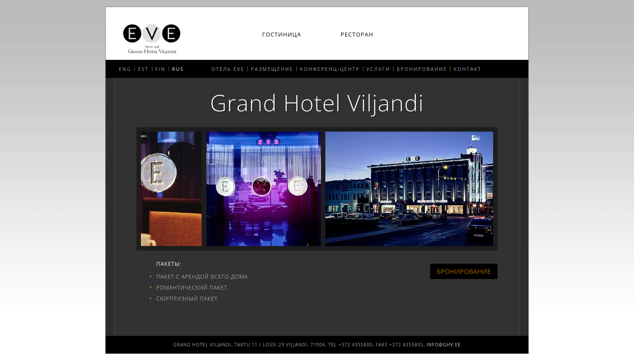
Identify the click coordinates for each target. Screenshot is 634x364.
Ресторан (357, 35)
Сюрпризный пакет (187, 299)
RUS (178, 69)
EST (143, 69)
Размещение (272, 69)
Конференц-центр (330, 69)
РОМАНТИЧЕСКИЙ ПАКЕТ (192, 288)
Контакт (467, 69)
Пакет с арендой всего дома (202, 277)
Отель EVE (228, 69)
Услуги (378, 69)
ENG (125, 69)
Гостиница (282, 35)
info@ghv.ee (444, 345)
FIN (160, 69)
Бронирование (422, 69)
